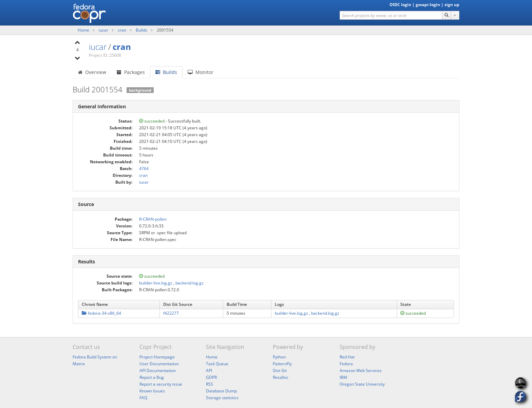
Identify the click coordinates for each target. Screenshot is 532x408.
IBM (343, 377)
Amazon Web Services (361, 370)
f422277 (171, 313)
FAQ (143, 398)
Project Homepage (157, 357)
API (209, 370)
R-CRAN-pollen (153, 219)
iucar (104, 30)
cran (122, 30)
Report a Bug (152, 377)
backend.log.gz (189, 283)
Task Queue (217, 364)
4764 (144, 169)
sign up (452, 5)
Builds (141, 30)
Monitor (201, 72)
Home (84, 30)
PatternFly (282, 364)
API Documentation (158, 370)
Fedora (346, 364)
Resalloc (281, 377)
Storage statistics (222, 398)
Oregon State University (362, 384)
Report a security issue (161, 384)
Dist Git (280, 370)
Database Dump (221, 391)
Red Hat (347, 357)
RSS (210, 384)
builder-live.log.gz (156, 283)
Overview (92, 72)
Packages (131, 72)
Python (279, 357)
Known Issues (152, 391)
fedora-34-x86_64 (101, 313)
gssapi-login (428, 5)
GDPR (211, 377)
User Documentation (159, 364)
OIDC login (400, 5)
